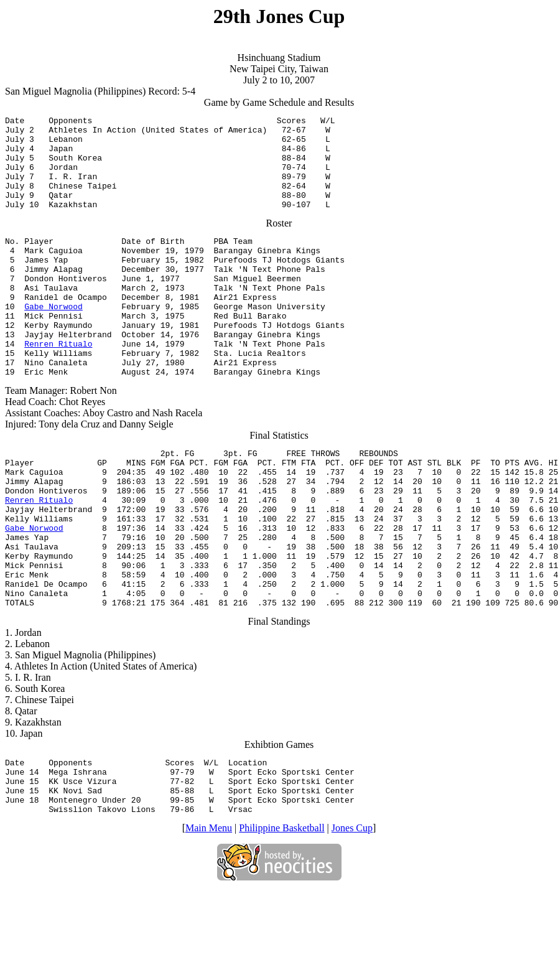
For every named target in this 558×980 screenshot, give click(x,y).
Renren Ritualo (58, 385)
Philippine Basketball (281, 917)
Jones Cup (352, 917)
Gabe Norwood (53, 340)
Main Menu (209, 917)
